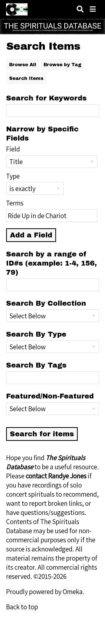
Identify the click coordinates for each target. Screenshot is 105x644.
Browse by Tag (62, 65)
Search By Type (36, 334)
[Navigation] (93, 9)
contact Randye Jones (56, 476)
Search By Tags (36, 365)
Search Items (26, 78)
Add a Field (31, 235)
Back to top (22, 607)
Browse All (23, 65)
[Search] (80, 9)
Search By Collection (46, 303)
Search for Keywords (46, 98)
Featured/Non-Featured (50, 396)
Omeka (73, 591)
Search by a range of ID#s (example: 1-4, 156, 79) (51, 263)
